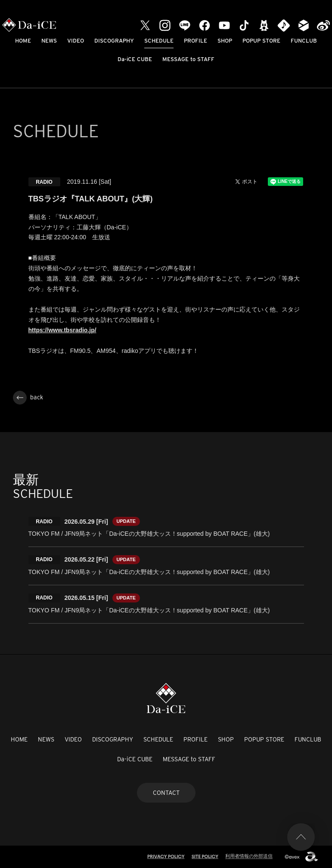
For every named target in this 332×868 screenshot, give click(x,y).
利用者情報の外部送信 (249, 856)
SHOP (225, 41)
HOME (23, 41)
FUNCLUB (304, 41)
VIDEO (76, 41)
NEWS (49, 41)
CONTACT (166, 793)
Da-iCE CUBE (135, 59)
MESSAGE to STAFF (188, 59)
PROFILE (195, 41)
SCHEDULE (159, 41)
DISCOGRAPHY (114, 41)
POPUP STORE (261, 41)
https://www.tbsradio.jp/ (62, 330)
